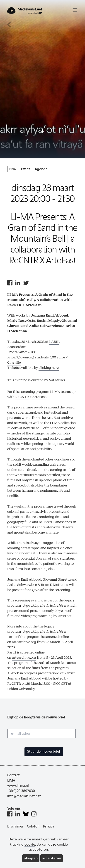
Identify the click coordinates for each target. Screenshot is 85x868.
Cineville (14, 362)
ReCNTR (22, 397)
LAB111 (54, 342)
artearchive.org (24, 642)
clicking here (49, 368)
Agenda (41, 169)
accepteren (52, 858)
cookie (30, 844)
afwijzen (31, 858)
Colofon (33, 826)
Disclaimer (15, 826)
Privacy (49, 826)
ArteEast (39, 397)
